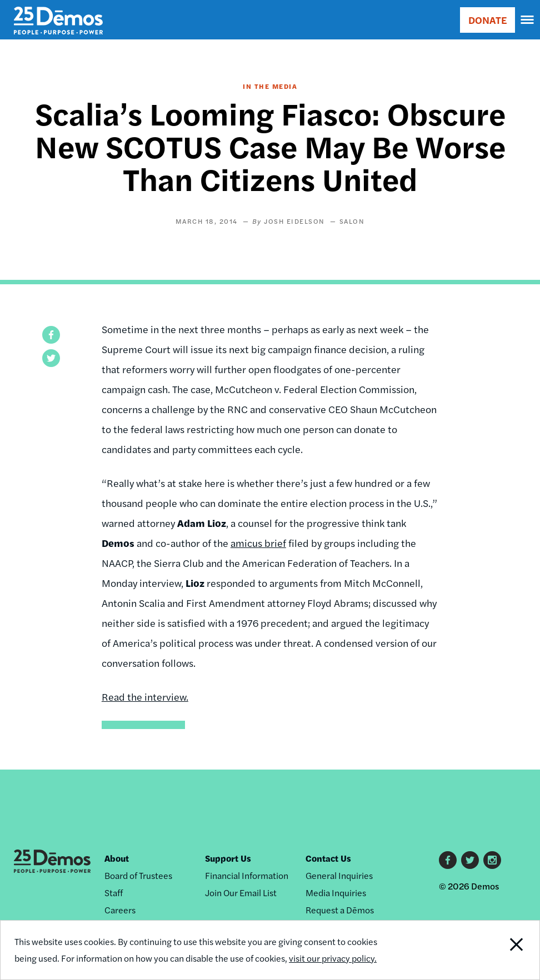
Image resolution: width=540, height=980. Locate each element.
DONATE (487, 20)
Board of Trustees (138, 875)
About (117, 858)
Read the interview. (145, 697)
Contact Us (328, 858)
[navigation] (528, 20)
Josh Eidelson (294, 221)
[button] (51, 335)
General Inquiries (339, 875)
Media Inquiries (336, 893)
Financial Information (247, 875)
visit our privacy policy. (333, 958)
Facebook (448, 860)
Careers (120, 910)
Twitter (470, 860)
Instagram (492, 860)
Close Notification (489, 950)
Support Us (228, 858)
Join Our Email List (241, 893)
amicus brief (258, 543)
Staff (114, 893)
